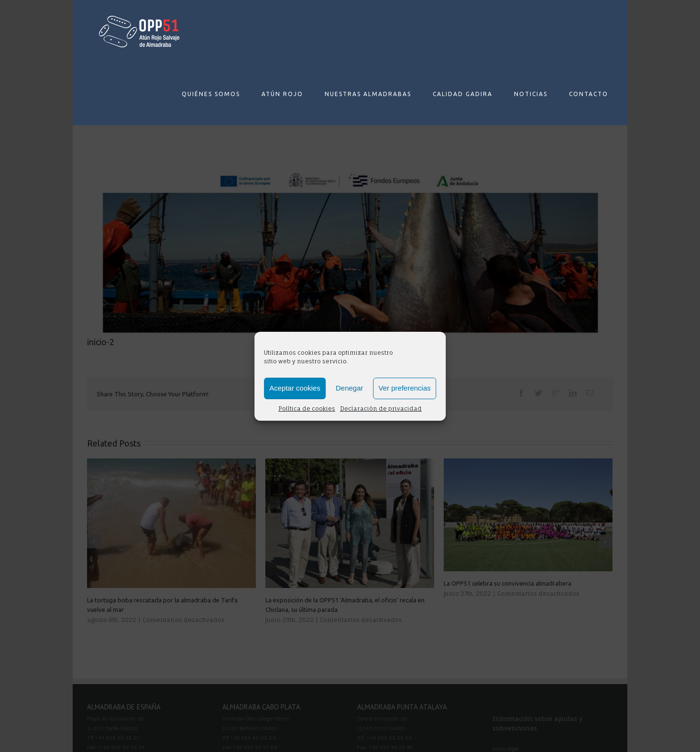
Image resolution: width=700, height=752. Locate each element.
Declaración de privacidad (381, 409)
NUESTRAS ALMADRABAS (368, 94)
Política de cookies (307, 409)
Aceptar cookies (295, 388)
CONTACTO (589, 94)
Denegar (350, 388)
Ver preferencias (405, 388)
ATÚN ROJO (282, 94)
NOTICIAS (531, 94)
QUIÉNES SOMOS (211, 94)
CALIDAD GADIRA (463, 94)
